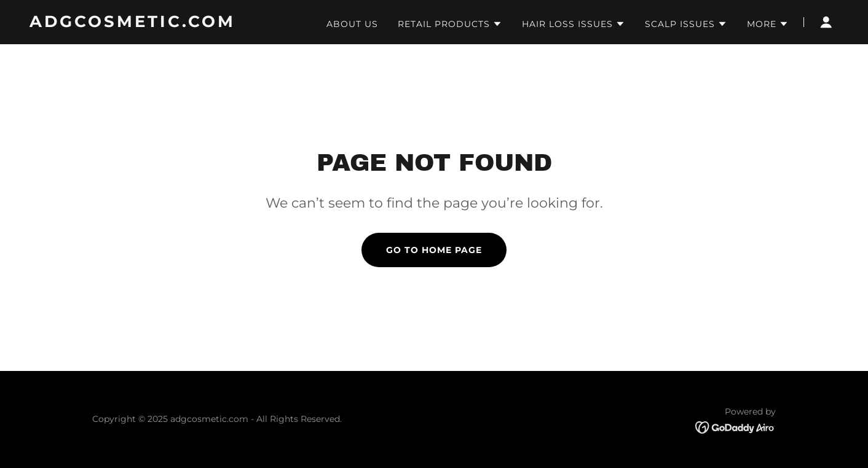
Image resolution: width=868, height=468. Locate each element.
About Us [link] (352, 24)
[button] (450, 24)
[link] (171, 24)
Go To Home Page (434, 250)
